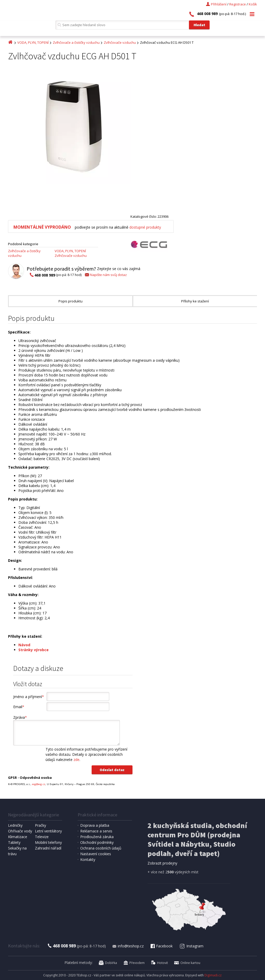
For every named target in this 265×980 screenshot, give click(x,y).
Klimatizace (18, 837)
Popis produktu (71, 301)
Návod (24, 645)
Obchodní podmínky (97, 842)
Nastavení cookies (96, 854)
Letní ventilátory (48, 831)
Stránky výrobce (34, 650)
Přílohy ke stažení (195, 301)
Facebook (161, 946)
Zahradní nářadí (48, 848)
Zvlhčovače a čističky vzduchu (76, 42)
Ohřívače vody (20, 831)
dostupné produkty (145, 227)
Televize (42, 837)
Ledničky (15, 825)
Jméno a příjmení (29, 697)
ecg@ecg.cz (39, 784)
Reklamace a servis (96, 831)
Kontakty (88, 859)
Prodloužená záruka (97, 837)
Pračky (41, 825)
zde (76, 760)
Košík (253, 4)
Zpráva (20, 717)
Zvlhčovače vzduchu (120, 42)
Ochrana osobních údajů (101, 848)
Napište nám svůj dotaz (105, 275)
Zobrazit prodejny (162, 863)
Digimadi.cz (213, 975)
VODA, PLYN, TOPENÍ (33, 42)
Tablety (14, 842)
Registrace (238, 4)
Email (19, 707)
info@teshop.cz (128, 946)
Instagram (191, 946)
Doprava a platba (95, 825)
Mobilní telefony (48, 842)
